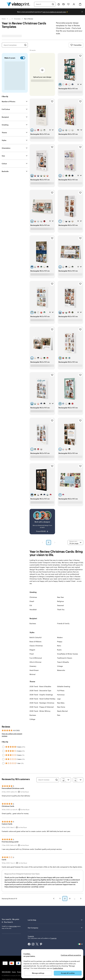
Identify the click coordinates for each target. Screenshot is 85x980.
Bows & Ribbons (35, 642)
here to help (13, 926)
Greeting (5, 125)
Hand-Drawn (34, 670)
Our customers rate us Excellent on (42, 938)
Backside (5, 171)
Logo (59, 699)
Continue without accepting (71, 955)
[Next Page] (55, 542)
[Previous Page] (42, 542)
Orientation (6, 148)
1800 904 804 (6, 972)
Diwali (32, 601)
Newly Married (62, 711)
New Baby (61, 703)
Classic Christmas (36, 646)
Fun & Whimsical (36, 658)
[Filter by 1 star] (3, 763)
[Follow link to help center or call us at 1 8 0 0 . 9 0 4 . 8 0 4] (59, 4)
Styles (4, 140)
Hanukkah (33, 609)
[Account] (74, 4)
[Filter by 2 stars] (3, 759)
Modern (60, 637)
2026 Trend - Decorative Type (40, 691)
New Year (60, 597)
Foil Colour (6, 109)
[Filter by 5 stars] (3, 747)
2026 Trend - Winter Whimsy (40, 711)
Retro (59, 646)
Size (3, 156)
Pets (59, 715)
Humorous (61, 695)
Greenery (33, 666)
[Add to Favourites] (80, 56)
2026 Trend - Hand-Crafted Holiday (42, 699)
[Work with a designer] (42, 522)
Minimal (32, 674)
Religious (60, 601)
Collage (32, 719)
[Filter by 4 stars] (3, 751)
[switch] (22, 58)
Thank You (61, 609)
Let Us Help (55, 920)
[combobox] (43, 4)
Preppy (60, 642)
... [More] (10, 19)
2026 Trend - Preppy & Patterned (42, 707)
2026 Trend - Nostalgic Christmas (42, 703)
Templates (17, 19)
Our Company (55, 928)
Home (4, 19)
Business (33, 623)
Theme (4, 133)
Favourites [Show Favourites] (76, 45)
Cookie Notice (58, 968)
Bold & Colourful (36, 637)
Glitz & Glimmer (35, 662)
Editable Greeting (64, 686)
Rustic (59, 650)
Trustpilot (31, 936)
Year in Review (29, 19)
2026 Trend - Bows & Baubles (40, 686)
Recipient (5, 117)
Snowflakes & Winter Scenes (68, 654)
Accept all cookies (68, 973)
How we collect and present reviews (12, 735)
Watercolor (61, 670)
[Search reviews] (46, 780)
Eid (31, 605)
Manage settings (38, 973)
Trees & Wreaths (63, 662)
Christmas (33, 597)
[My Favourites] (68, 4)
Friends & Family (63, 623)
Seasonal (60, 605)
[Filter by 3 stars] (3, 755)
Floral (32, 654)
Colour (4, 164)
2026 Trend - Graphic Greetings (41, 695)
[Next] (81, 899)
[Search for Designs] (25, 45)
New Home (61, 707)
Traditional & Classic (65, 658)
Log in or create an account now (54, 12)
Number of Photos (9, 101)
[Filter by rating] (66, 780)
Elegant (32, 650)
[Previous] (54, 899)
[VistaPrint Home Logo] (18, 4)
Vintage (60, 666)
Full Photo (61, 691)
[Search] (53, 4)
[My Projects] (64, 4)
